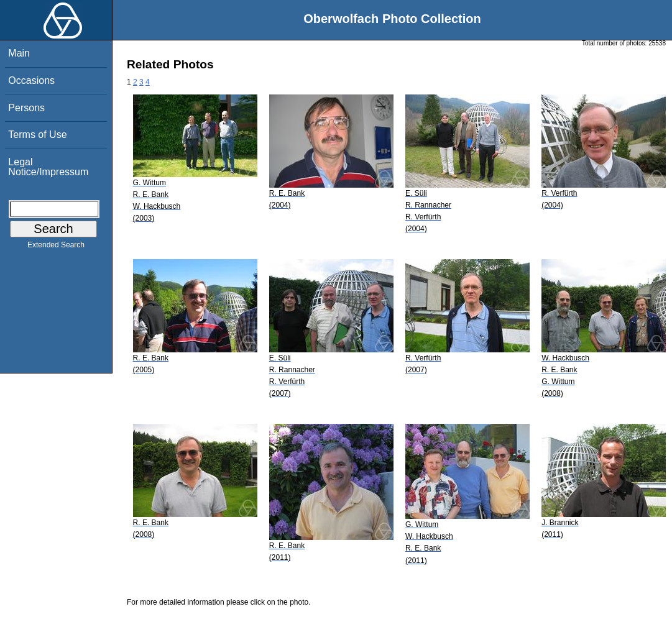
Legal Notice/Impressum (48, 167)
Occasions (31, 80)
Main (19, 53)
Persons (26, 108)
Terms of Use (37, 135)
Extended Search (56, 247)
